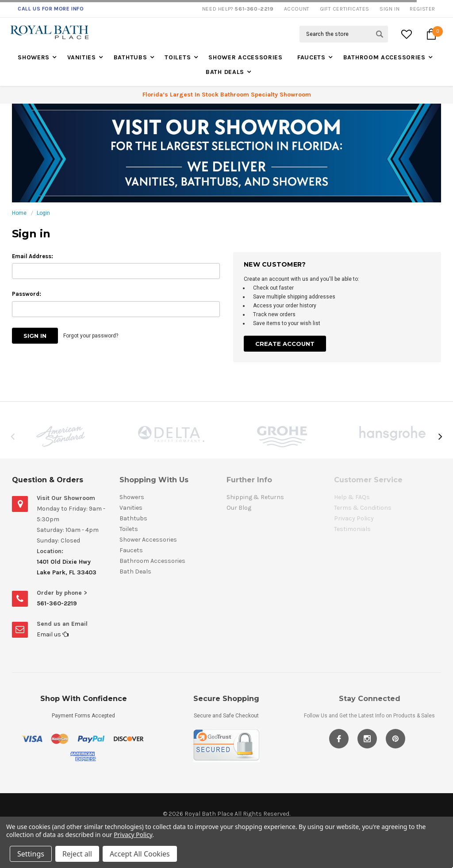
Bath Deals (225, 72)
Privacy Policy (133, 835)
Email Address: (33, 256)
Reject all (77, 854)
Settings (31, 854)
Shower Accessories (246, 57)
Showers (34, 57)
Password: (27, 294)
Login (43, 213)
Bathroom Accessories (384, 57)
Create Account (285, 344)
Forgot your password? (91, 336)
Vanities (82, 57)
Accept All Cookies (140, 854)
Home (19, 213)
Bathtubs (131, 57)
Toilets (178, 57)
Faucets (311, 57)
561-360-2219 (57, 603)
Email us (53, 634)
